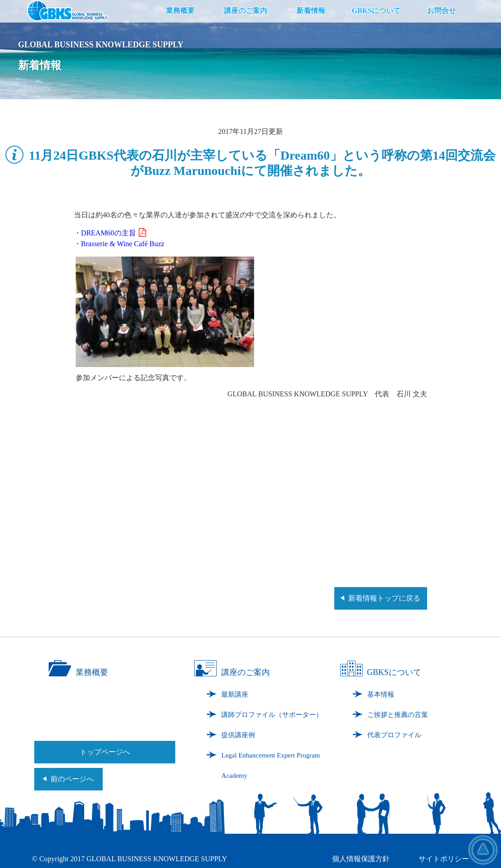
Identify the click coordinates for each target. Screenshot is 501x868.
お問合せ (442, 11)
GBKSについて (376, 11)
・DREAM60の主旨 (110, 233)
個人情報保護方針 (361, 859)
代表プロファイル (394, 735)
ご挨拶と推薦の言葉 (398, 715)
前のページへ (72, 779)
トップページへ (105, 752)
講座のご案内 (246, 11)
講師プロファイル (272, 715)
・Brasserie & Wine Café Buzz (119, 244)
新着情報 (311, 11)
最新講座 (235, 694)
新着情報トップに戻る (384, 598)
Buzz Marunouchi (192, 171)
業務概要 (180, 11)
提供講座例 (238, 735)
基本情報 (381, 694)
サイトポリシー (444, 859)
